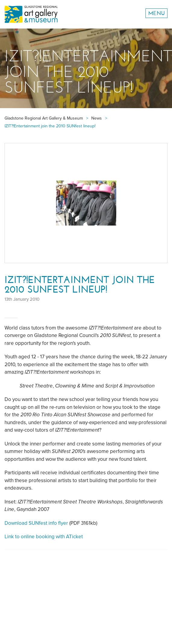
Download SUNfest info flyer (36, 523)
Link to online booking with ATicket (44, 537)
